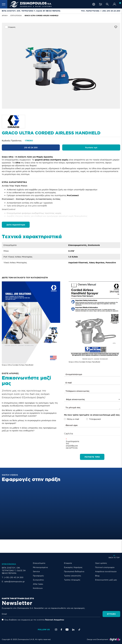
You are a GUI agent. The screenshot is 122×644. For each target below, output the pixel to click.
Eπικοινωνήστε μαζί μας (106, 580)
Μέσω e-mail (72, 419)
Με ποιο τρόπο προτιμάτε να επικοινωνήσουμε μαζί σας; (92, 415)
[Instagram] (56, 630)
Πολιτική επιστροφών (105, 567)
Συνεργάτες (38, 580)
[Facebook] (61, 630)
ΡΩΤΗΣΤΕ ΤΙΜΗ (92, 457)
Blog (97, 576)
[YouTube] (67, 630)
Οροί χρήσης (101, 563)
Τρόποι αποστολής (73, 576)
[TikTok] (79, 630)
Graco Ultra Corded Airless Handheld (41, 16)
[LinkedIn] (73, 630)
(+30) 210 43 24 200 (14, 577)
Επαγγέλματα (39, 563)
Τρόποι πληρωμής (72, 580)
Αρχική (5, 16)
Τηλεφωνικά (94, 419)
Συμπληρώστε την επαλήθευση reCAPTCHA (70, 445)
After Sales (38, 584)
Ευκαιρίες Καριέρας (73, 567)
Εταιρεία (68, 563)
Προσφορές (38, 576)
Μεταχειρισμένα (40, 567)
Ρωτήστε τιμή (91, 148)
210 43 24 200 (31, 148)
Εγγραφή (111, 614)
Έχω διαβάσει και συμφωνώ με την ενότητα (33, 620)
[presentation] (94, 443)
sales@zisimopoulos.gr (14, 582)
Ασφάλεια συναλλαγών (106, 571)
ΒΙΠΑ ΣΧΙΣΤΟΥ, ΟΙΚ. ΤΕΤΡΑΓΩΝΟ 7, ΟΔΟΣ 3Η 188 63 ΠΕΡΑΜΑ (14, 570)
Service (36, 571)
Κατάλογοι (38, 588)
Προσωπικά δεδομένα (74, 571)
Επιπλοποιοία (16, 16)
